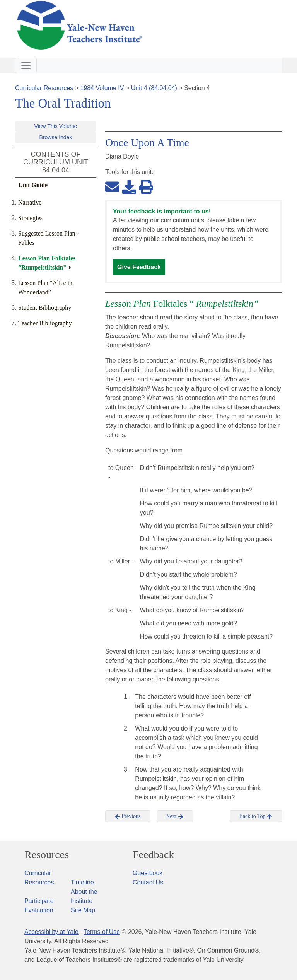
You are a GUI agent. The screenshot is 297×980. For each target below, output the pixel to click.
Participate (39, 901)
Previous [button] (128, 816)
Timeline (82, 882)
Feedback (153, 855)
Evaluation (39, 910)
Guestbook (148, 873)
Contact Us (148, 882)
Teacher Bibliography (45, 323)
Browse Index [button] (56, 137)
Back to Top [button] (256, 816)
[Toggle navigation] (26, 65)
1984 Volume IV (102, 88)
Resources (47, 855)
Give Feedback (139, 267)
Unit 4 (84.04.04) (154, 88)
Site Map (83, 910)
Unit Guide (33, 185)
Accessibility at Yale (51, 932)
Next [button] (175, 816)
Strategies (30, 218)
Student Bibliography (45, 308)
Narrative (30, 202)
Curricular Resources (44, 88)
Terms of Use (102, 932)
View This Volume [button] (56, 126)
